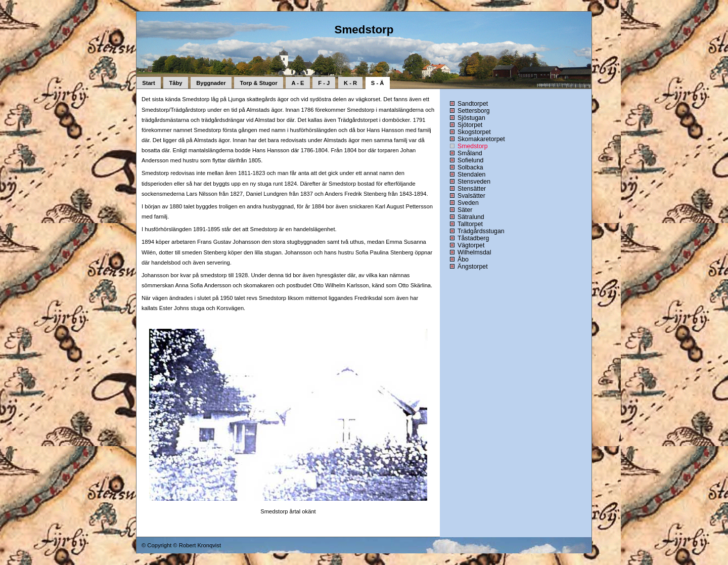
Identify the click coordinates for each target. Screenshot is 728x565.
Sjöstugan (471, 118)
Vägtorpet (471, 245)
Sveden (468, 203)
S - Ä (377, 83)
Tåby (175, 83)
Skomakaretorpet (481, 139)
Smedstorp (473, 146)
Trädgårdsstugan (481, 231)
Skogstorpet (474, 132)
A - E (298, 83)
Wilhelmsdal (474, 252)
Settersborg (474, 111)
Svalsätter (471, 196)
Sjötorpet (470, 125)
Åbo (463, 259)
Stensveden (474, 182)
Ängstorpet (473, 267)
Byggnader (211, 83)
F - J (324, 83)
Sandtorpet (473, 104)
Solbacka (470, 167)
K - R (350, 83)
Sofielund (470, 160)
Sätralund (471, 217)
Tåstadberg (473, 238)
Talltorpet (470, 224)
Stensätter (472, 189)
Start (149, 83)
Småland (470, 153)
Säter (465, 210)
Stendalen (471, 175)
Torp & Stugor (258, 83)
